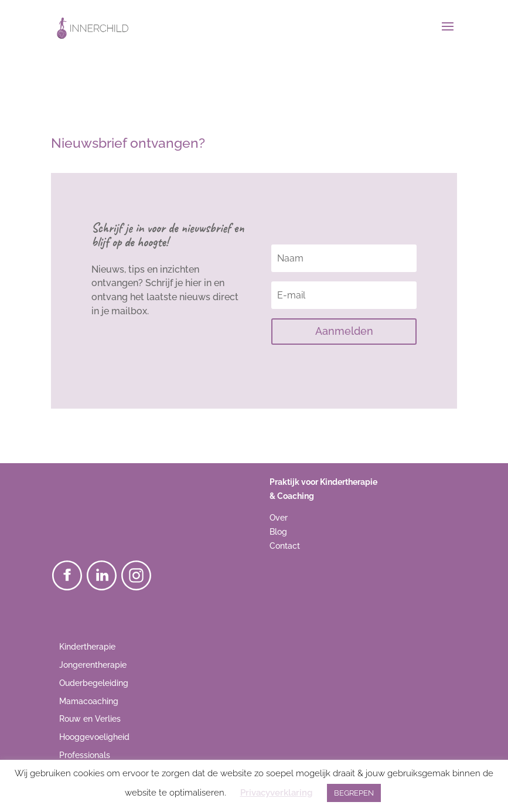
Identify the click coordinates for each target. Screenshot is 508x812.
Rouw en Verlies (90, 719)
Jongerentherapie (93, 665)
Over (279, 518)
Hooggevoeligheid (94, 737)
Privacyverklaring (276, 793)
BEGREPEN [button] (354, 793)
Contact (285, 546)
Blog (278, 532)
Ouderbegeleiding (94, 683)
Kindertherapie (87, 647)
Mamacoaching (89, 701)
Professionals (85, 755)
